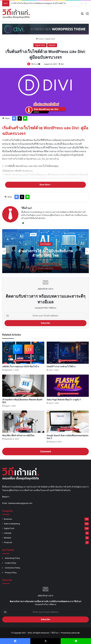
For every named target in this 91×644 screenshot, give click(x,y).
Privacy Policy (11, 573)
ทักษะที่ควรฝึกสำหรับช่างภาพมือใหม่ (18, 435)
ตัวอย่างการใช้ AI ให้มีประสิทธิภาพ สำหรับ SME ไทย (45, 253)
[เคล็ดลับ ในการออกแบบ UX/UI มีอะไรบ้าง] (23, 353)
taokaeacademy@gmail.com (20, 503)
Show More (45, 185)
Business (8, 519)
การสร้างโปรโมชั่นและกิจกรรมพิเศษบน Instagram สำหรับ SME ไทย (39, 3)
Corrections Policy (12, 568)
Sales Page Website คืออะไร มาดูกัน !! (64, 400)
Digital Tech (50, 39)
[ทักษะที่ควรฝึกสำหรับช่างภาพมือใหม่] (23, 422)
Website (52, 45)
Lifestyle (8, 533)
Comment (45, 451)
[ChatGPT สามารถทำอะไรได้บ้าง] (68, 353)
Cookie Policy (10, 563)
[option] (45, 251)
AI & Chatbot (45, 244)
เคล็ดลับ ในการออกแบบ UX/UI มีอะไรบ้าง (21, 367)
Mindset (8, 538)
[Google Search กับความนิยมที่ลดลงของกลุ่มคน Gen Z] (68, 422)
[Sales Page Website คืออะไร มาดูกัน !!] (68, 386)
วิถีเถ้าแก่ (34, 64)
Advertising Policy (12, 558)
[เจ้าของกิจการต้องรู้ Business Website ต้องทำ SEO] (23, 386)
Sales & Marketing (12, 524)
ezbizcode (75, 633)
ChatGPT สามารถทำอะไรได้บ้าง (61, 367)
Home (40, 39)
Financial (8, 542)
